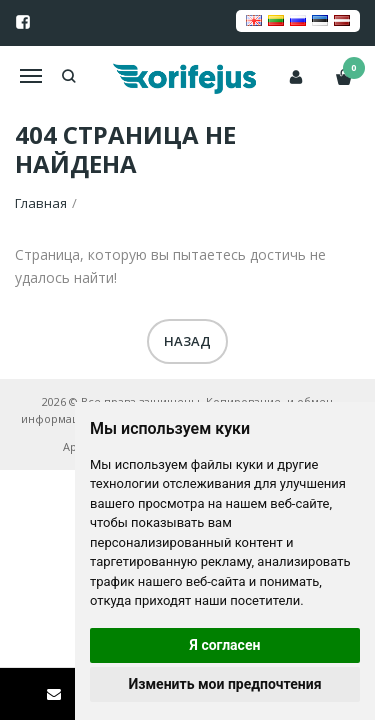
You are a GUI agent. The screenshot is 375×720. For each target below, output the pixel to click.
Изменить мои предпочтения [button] (224, 684)
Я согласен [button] (225, 645)
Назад (187, 341)
